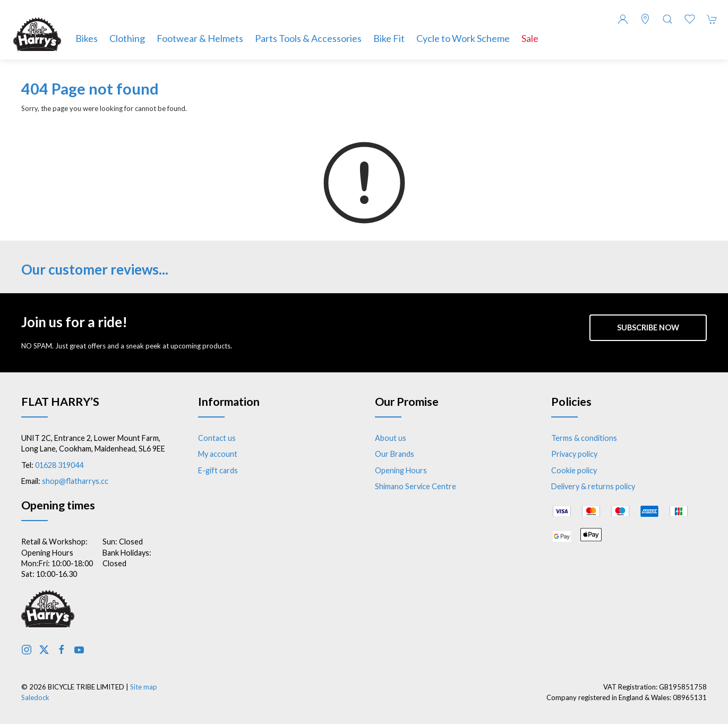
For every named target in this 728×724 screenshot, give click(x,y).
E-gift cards (218, 470)
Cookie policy (574, 470)
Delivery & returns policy (593, 486)
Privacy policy (574, 454)
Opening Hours (401, 470)
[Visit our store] (645, 19)
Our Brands (395, 454)
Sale (530, 38)
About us (391, 438)
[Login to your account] (623, 19)
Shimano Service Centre (416, 486)
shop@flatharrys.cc (75, 481)
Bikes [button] (87, 38)
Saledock (35, 697)
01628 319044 (59, 465)
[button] (667, 19)
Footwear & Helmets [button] (200, 38)
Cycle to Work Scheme (463, 38)
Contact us (217, 438)
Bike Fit (389, 38)
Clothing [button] (127, 38)
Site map (144, 687)
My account (218, 454)
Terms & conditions (584, 438)
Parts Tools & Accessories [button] (308, 38)
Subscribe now (648, 327)
